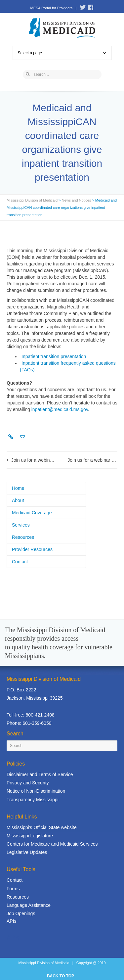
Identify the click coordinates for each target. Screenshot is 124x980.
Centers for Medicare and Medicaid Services (52, 844)
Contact (20, 562)
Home (18, 488)
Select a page (62, 53)
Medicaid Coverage (32, 513)
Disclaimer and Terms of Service (40, 774)
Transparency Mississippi (33, 800)
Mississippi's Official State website (42, 827)
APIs (12, 921)
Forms (13, 889)
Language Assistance (29, 905)
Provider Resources (32, 549)
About (18, 500)
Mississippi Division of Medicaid (32, 200)
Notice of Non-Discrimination (36, 791)
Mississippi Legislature (30, 836)
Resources (23, 537)
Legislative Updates (27, 852)
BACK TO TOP (61, 976)
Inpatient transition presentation (54, 356)
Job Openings (21, 913)
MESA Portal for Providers (51, 8)
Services (21, 525)
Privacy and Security (28, 783)
